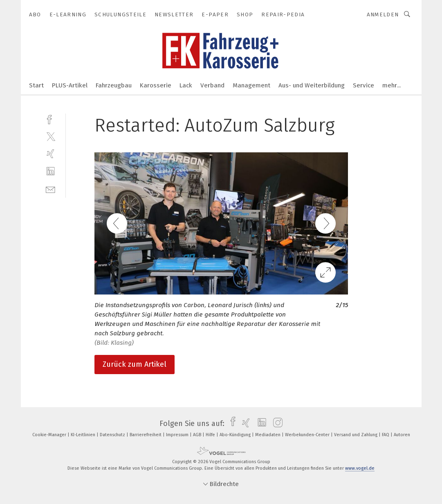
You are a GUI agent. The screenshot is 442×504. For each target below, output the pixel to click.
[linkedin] (50, 171)
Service (363, 85)
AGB (198, 435)
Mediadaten (268, 435)
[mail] (50, 189)
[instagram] (276, 424)
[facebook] (50, 119)
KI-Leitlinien (84, 435)
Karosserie (156, 85)
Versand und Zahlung (356, 435)
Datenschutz (113, 435)
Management (251, 85)
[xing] (50, 154)
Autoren (402, 435)
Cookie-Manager (50, 435)
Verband (212, 85)
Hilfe (211, 435)
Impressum (178, 435)
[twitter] (50, 136)
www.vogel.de (360, 468)
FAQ (386, 435)
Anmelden (383, 14)
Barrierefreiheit (146, 435)
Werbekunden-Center (308, 435)
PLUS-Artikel (70, 85)
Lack (186, 85)
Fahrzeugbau (114, 85)
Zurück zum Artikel (135, 364)
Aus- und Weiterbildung (312, 85)
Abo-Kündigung (236, 435)
